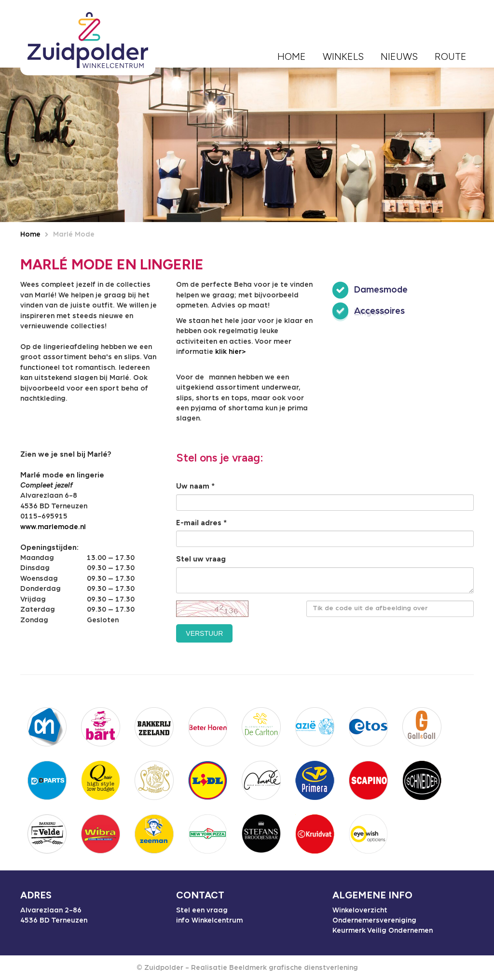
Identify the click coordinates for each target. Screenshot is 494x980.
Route (451, 56)
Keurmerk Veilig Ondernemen (383, 931)
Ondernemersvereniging (374, 920)
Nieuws (399, 56)
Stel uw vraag (201, 559)
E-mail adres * (201, 523)
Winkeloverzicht (360, 910)
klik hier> (231, 352)
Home (292, 56)
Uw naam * (195, 486)
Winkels (343, 56)
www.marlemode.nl (53, 527)
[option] (247, 145)
